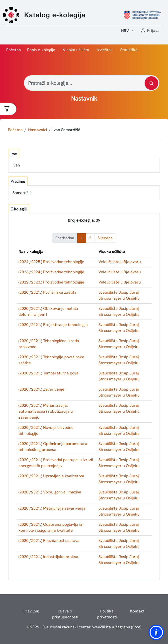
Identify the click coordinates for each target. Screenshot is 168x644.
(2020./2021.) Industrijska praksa (48, 557)
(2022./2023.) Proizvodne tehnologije (51, 282)
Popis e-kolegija (41, 50)
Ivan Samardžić (66, 130)
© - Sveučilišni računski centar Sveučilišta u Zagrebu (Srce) (84, 627)
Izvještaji (105, 50)
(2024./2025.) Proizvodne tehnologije (51, 262)
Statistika (129, 50)
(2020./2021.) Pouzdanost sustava (49, 541)
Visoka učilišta (76, 50)
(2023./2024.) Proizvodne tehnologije (51, 272)
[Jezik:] (128, 31)
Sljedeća (105, 238)
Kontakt (137, 611)
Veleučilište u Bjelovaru (120, 262)
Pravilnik (31, 611)
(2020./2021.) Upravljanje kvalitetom (51, 476)
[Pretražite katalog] (151, 83)
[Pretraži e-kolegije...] (92, 83)
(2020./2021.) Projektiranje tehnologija (53, 325)
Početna (14, 50)
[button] (150, 31)
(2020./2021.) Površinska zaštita (47, 292)
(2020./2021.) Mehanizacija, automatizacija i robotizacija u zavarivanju (46, 411)
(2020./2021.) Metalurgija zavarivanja (52, 508)
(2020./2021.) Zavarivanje (41, 389)
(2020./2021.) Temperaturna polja (48, 373)
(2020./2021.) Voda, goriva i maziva (50, 492)
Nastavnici (38, 130)
